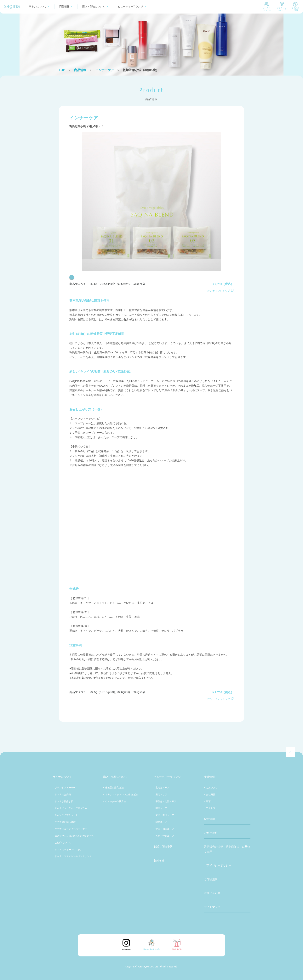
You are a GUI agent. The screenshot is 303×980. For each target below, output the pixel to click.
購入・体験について (94, 6)
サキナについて (38, 6)
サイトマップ (212, 907)
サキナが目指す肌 (64, 801)
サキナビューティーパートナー (71, 829)
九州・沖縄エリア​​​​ (165, 836)
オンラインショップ (282, 9)
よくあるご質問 (295, 9)
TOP (62, 70)
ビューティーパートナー (266, 9)
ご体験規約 (211, 879)
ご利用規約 (211, 833)
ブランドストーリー (65, 788)
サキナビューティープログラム (71, 808)
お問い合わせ (212, 893)
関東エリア (161, 808)
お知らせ (159, 860)
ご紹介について (63, 843)
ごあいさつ (212, 788)
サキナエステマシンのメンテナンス (73, 856)
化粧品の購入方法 (114, 788)
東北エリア (161, 795)
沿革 (208, 801)
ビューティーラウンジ (130, 6)
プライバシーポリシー (218, 865)
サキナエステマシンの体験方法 (121, 795)
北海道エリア (163, 788)
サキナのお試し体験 (65, 822)
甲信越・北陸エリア (166, 801)
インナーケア (105, 70)
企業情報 (209, 777)
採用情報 (209, 819)
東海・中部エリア (165, 815)
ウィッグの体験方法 (116, 801)
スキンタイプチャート (66, 815)
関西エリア (161, 822)
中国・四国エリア (165, 829)
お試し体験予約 (163, 846)
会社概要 (211, 795)
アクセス (211, 808)
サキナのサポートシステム (69, 850)
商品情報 (64, 6)
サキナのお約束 (63, 795)
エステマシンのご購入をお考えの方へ (74, 836)
